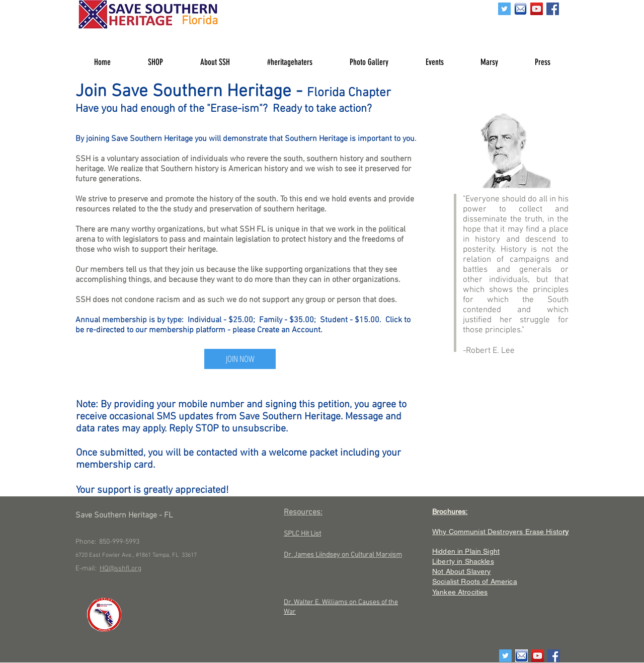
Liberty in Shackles (463, 561)
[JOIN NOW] (240, 359)
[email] (520, 9)
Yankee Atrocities (460, 592)
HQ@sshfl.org (120, 569)
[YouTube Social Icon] (537, 9)
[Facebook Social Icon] (553, 9)
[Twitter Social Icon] (504, 9)
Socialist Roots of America (475, 581)
